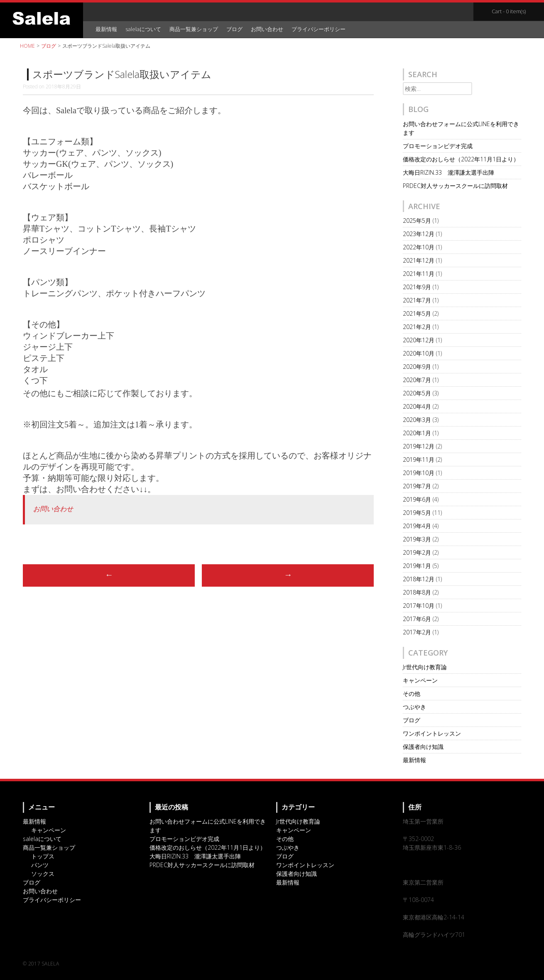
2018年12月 (419, 579)
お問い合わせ (267, 29)
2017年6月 (417, 619)
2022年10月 (419, 247)
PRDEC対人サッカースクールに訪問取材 (455, 186)
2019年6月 (417, 499)
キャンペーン (420, 680)
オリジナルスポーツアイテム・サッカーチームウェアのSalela (42, 18)
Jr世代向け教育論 (425, 667)
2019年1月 (417, 566)
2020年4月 (417, 406)
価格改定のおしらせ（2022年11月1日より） (461, 159)
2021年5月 (417, 313)
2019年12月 (419, 446)
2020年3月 (417, 420)
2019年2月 (417, 552)
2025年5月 (417, 221)
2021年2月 (417, 327)
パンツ (40, 865)
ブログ (234, 29)
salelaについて (143, 29)
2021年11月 (419, 274)
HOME (27, 46)
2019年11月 (419, 460)
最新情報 (106, 29)
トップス (43, 856)
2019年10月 (419, 473)
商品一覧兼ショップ (194, 29)
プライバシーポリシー (319, 29)
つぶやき (414, 707)
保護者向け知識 (423, 747)
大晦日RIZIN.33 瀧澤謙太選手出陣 (448, 172)
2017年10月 (419, 606)
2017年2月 (417, 632)
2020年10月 (419, 353)
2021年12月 (419, 260)
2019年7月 (417, 486)
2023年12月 (419, 234)
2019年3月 (417, 539)
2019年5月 (417, 513)
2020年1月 (417, 433)
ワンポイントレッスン (432, 733)
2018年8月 (417, 592)
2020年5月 (417, 393)
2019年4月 (417, 526)
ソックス (43, 874)
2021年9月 (417, 287)
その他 (412, 694)
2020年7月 (417, 380)
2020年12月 (419, 340)
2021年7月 (417, 300)
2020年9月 (417, 367)
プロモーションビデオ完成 (438, 146)
